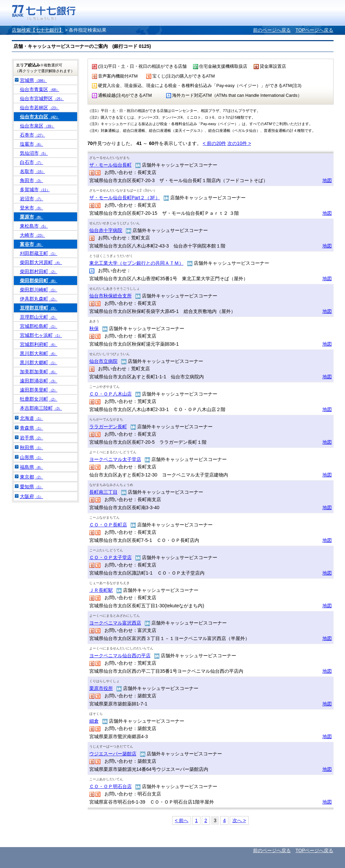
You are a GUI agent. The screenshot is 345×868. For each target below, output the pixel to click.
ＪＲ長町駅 (101, 590)
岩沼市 (32, 199)
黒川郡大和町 (39, 353)
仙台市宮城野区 (42, 98)
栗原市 (32, 217)
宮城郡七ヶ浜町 (41, 335)
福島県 (32, 467)
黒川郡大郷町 (39, 363)
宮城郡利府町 (39, 344)
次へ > (239, 820)
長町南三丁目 (103, 492)
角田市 (32, 180)
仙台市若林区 (40, 108)
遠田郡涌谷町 (39, 381)
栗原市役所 (101, 688)
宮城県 (34, 80)
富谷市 (32, 244)
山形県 (32, 457)
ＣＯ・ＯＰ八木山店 (111, 394)
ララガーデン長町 (108, 427)
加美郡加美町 (39, 372)
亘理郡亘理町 (39, 308)
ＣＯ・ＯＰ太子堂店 (111, 557)
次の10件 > (239, 143)
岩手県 (32, 438)
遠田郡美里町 (39, 390)
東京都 (32, 477)
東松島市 (34, 226)
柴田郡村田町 (39, 271)
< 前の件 (215, 143)
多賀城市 (35, 190)
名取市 (33, 171)
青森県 (32, 428)
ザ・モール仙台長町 (111, 165)
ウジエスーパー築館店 (113, 754)
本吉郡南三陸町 (41, 408)
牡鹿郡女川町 (39, 399)
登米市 (32, 208)
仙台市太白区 (40, 117)
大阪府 (32, 496)
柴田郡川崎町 (39, 290)
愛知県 (32, 487)
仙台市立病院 (103, 361)
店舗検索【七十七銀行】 (38, 30)
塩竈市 (32, 144)
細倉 (94, 721)
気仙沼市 (34, 153)
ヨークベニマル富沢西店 (115, 623)
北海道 (32, 418)
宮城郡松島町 (39, 326)
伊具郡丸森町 (39, 299)
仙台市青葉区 (40, 89)
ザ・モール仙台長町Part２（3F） (125, 198)
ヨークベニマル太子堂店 (115, 459)
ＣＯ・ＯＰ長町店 (108, 525)
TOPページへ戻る (315, 30)
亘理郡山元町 (39, 317)
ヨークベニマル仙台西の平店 (120, 656)
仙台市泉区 (37, 126)
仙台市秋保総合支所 (111, 296)
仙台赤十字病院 (106, 230)
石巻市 (33, 135)
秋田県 (32, 447)
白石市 (32, 162)
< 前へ (182, 820)
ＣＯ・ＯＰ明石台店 (111, 786)
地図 (327, 180)
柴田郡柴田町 (39, 281)
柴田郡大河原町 (41, 262)
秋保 (94, 328)
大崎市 (33, 235)
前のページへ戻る (272, 30)
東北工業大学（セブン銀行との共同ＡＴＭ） (136, 263)
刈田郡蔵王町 (39, 253)
